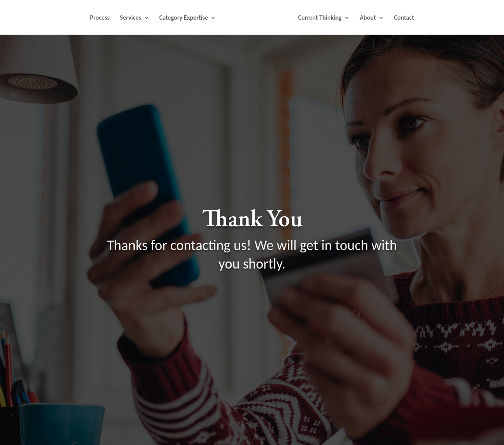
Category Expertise (183, 18)
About (368, 18)
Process (100, 18)
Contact (404, 18)
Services (131, 18)
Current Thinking (320, 18)
